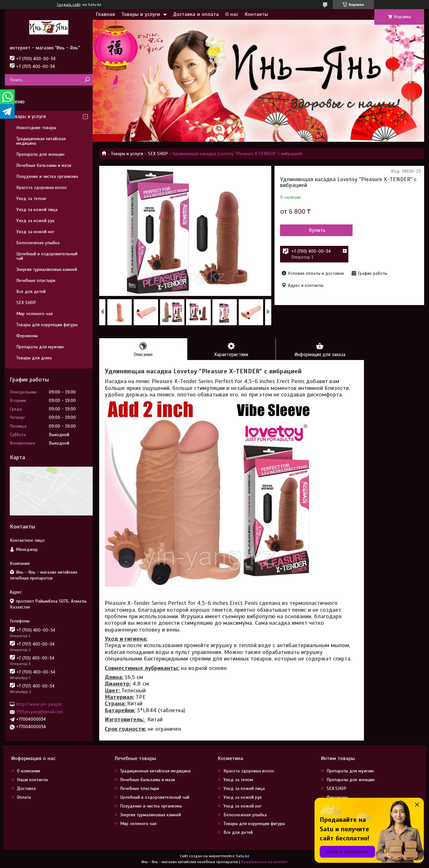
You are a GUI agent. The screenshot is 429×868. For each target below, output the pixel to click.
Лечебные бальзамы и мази (44, 165)
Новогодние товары (36, 128)
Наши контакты (32, 780)
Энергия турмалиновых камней (47, 269)
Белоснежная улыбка (38, 243)
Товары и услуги (141, 14)
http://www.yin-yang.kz (39, 704)
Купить (315, 230)
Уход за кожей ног (35, 232)
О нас (232, 14)
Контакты (256, 14)
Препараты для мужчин (40, 347)
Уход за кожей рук (35, 221)
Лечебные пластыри (36, 280)
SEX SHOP (158, 154)
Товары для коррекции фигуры (47, 325)
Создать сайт (69, 5)
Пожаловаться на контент (264, 862)
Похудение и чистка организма (47, 176)
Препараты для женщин (40, 154)
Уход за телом (31, 199)
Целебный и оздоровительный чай (47, 256)
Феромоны (27, 336)
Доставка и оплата (196, 14)
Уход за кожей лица (37, 210)
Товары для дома (34, 358)
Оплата (24, 797)
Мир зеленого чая (34, 314)
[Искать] (87, 80)
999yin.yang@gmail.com (40, 712)
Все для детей (31, 292)
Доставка (26, 788)
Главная (105, 14)
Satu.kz (242, 856)
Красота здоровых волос (42, 187)
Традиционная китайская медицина (41, 141)
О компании (28, 771)
